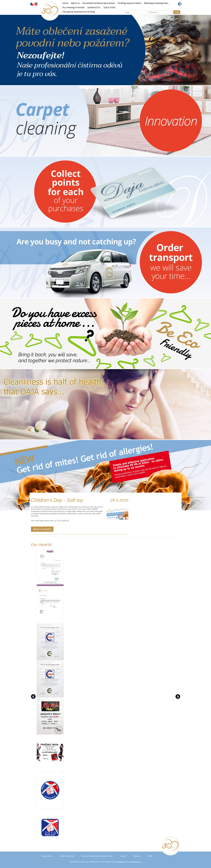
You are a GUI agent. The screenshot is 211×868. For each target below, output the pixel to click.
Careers (123, 856)
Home (65, 3)
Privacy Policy (47, 856)
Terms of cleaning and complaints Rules (97, 856)
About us (75, 3)
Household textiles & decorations (99, 3)
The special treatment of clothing (79, 12)
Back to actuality (42, 529)
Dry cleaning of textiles (73, 7)
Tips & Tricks (109, 7)
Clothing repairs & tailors (130, 3)
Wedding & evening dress (156, 3)
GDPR (150, 856)
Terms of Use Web (67, 856)
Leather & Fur (94, 7)
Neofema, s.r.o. (136, 862)
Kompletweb (120, 862)
